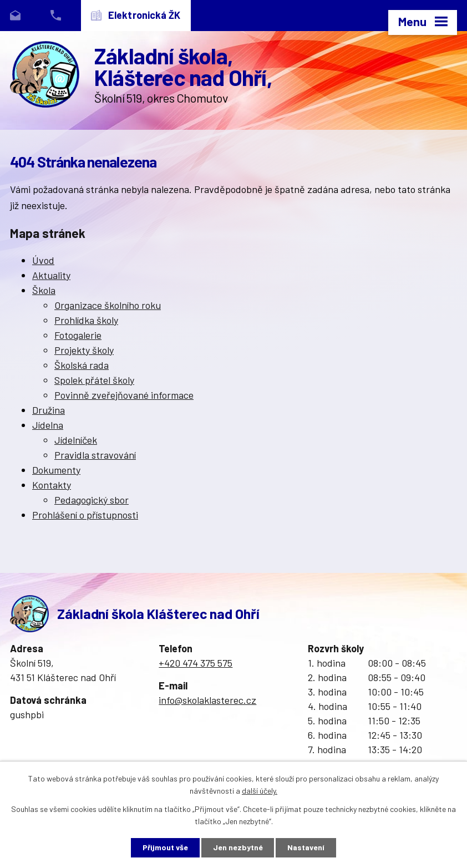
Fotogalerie (78, 335)
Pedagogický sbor (92, 500)
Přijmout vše (165, 848)
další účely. (260, 791)
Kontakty (52, 485)
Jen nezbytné (238, 848)
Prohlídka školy (86, 320)
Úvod (43, 260)
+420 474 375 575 (196, 663)
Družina (49, 410)
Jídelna (48, 425)
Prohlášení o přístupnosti (85, 515)
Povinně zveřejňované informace (124, 395)
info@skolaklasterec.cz (207, 700)
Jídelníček (76, 440)
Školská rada (82, 365)
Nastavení (306, 848)
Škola (44, 290)
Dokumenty (56, 470)
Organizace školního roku (108, 305)
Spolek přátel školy (94, 380)
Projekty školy (84, 350)
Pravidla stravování (95, 455)
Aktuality (51, 275)
